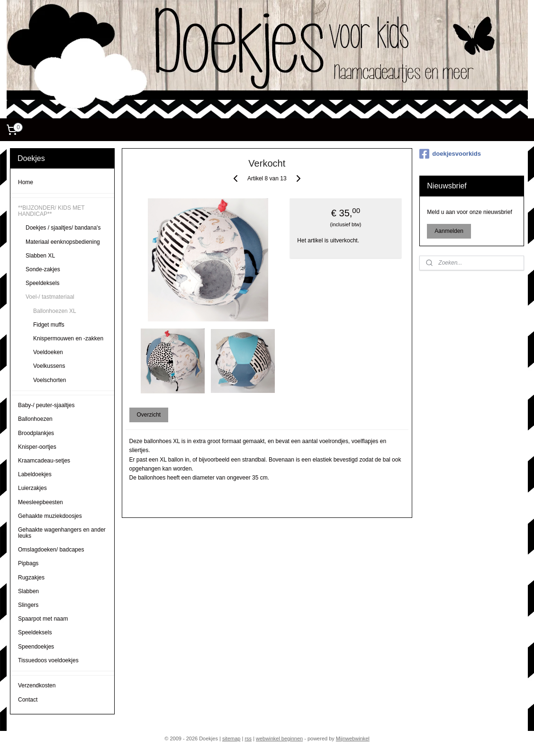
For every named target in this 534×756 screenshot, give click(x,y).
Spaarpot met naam (43, 619)
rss (248, 738)
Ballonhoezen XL (55, 311)
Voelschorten (50, 380)
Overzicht (149, 415)
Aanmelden (449, 231)
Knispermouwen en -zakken (68, 338)
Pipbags (28, 563)
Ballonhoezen (35, 419)
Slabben (28, 591)
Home (26, 182)
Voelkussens (49, 366)
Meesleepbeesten (41, 502)
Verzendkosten (37, 685)
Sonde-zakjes (43, 269)
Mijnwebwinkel (353, 738)
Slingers (28, 605)
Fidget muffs (49, 325)
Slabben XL (40, 256)
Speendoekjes (36, 647)
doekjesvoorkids (450, 154)
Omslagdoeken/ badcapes (51, 550)
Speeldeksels (42, 283)
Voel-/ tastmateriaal (50, 297)
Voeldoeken (48, 352)
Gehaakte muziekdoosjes (50, 516)
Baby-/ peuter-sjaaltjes (46, 405)
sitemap (231, 738)
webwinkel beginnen (279, 738)
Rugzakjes (31, 578)
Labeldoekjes (35, 474)
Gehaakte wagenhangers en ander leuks (62, 533)
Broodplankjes (36, 433)
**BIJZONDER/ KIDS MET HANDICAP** (51, 211)
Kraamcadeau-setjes (44, 461)
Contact (28, 700)
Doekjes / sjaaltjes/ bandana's (63, 228)
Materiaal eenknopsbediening (63, 242)
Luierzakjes (32, 488)
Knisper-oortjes (37, 447)
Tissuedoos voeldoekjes (48, 660)
